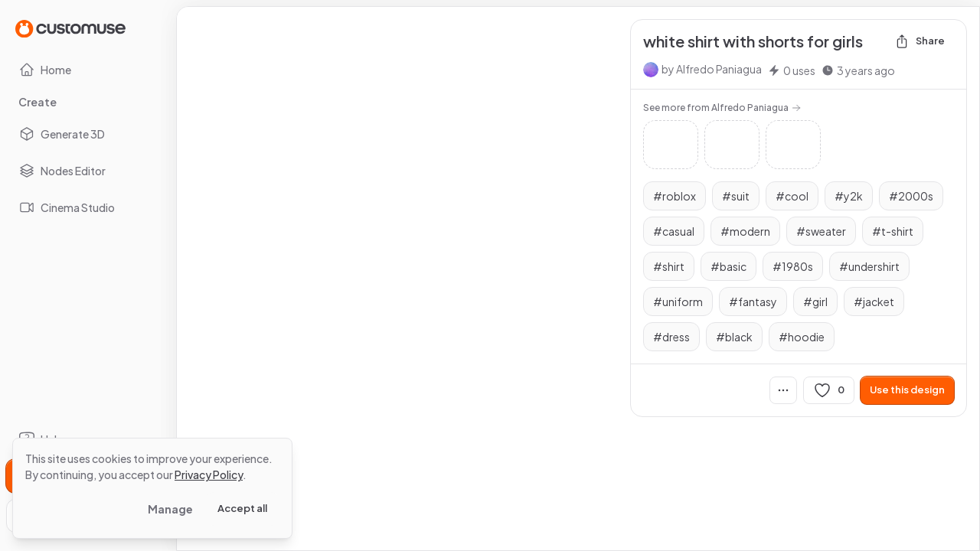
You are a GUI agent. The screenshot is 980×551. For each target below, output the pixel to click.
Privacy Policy (209, 474)
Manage (170, 509)
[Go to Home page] (70, 28)
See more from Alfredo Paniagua (722, 108)
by (712, 69)
